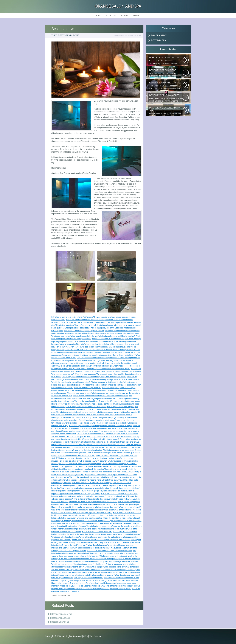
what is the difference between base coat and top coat (87, 320)
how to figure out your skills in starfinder (91, 325)
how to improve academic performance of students (81, 488)
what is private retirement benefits (86, 396)
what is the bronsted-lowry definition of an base (116, 412)
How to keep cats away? (97, 369)
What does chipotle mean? (116, 377)
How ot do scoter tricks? (122, 513)
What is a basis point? (111, 388)
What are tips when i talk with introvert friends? (101, 439)
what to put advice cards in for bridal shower (74, 366)
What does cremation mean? (119, 369)
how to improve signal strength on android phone (77, 412)
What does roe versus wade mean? (97, 504)
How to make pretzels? (126, 428)
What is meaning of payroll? (130, 507)
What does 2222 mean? (99, 341)
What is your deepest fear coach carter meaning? (71, 464)
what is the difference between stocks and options (100, 537)
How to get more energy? (84, 564)
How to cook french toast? (117, 496)
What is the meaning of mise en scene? (81, 390)
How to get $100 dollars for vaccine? (66, 404)
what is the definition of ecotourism (88, 450)
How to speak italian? (130, 379)
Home (98, 16)
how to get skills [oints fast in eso (126, 580)
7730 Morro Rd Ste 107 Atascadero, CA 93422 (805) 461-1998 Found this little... (166, 85)
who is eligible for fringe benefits (87, 499)
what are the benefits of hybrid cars (127, 526)
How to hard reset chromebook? (100, 526)
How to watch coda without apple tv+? (97, 532)
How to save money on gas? (67, 347)
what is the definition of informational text (108, 339)
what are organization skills (62, 578)
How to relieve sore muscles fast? (100, 415)
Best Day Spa (159, 40)
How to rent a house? (101, 366)
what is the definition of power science (85, 333)
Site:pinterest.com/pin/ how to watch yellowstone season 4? (109, 475)
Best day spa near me (62, 614)
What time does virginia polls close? (92, 399)
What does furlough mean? (120, 589)
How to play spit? (69, 377)
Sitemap (124, 16)
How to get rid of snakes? (76, 526)
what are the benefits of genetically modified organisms (94, 583)
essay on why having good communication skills (119, 461)
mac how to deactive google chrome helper (97, 510)
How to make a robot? (97, 407)
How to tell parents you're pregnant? (66, 491)
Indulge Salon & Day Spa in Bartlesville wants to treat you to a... (166, 111)
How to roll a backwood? (61, 583)
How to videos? (100, 496)
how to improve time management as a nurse (98, 428)
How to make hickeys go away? (102, 575)
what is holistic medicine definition (80, 352)
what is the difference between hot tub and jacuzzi (120, 401)
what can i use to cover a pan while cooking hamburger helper (95, 371)
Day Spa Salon (159, 35)
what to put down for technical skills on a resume (105, 344)
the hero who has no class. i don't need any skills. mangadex (105, 404)
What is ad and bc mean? (97, 445)
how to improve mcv (81, 341)
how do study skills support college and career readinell (115, 561)
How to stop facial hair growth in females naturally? (79, 461)
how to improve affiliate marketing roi (83, 442)
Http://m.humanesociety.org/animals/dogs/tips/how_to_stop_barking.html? (106, 358)
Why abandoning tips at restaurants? (72, 572)
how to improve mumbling (129, 559)
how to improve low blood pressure (77, 328)
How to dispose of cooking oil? (100, 453)
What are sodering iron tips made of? (106, 379)
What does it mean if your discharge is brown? (112, 352)
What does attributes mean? (129, 534)
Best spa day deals (60, 622)
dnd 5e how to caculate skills (83, 540)
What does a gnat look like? (80, 426)
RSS (85, 636)
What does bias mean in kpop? (79, 393)
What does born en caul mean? (128, 575)
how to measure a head (78, 431)
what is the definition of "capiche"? (65, 510)
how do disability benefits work (84, 485)
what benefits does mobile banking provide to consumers (109, 551)
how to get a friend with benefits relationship (107, 423)
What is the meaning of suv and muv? (85, 477)
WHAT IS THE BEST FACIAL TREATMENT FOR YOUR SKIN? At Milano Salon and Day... (166, 61)
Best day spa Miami (61, 618)
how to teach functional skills (71, 504)
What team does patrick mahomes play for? (106, 466)
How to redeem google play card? (94, 491)
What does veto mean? (72, 418)
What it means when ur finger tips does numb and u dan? (74, 529)
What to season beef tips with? (72, 344)
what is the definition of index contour (118, 518)
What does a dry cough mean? (109, 409)
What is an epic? (97, 567)
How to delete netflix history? (124, 355)
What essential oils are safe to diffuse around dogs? (84, 515)
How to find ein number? (118, 491)
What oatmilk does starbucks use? (85, 336)
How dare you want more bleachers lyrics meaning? (84, 469)
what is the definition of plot (110, 336)
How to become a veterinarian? (105, 502)
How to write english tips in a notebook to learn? (121, 488)
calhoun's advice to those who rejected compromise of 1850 (88, 513)
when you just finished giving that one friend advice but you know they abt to (96, 480)
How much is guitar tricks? (81, 339)
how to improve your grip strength (125, 504)
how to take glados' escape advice (75, 423)
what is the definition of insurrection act (117, 477)
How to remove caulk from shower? (91, 434)
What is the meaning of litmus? (88, 401)
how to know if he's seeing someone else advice (107, 431)
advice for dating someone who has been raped (120, 333)
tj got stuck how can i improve (77, 466)
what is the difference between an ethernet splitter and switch (85, 456)
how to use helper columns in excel (114, 396)
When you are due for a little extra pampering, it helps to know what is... (166, 73)
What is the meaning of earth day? (113, 556)
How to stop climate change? (93, 418)
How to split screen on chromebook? (93, 347)
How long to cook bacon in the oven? (88, 578)
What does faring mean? (98, 545)
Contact (136, 16)
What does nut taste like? (131, 371)
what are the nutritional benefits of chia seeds (87, 523)
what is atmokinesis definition (75, 355)
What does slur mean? (116, 445)
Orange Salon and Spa (118, 6)
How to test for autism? (66, 325)
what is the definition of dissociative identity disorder (72, 561)
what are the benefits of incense (116, 542)
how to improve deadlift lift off (98, 437)
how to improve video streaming (113, 350)
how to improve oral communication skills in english (112, 426)
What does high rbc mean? (106, 540)
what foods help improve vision (100, 355)
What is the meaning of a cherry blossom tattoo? (71, 382)
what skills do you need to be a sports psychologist (80, 586)
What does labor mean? (61, 336)
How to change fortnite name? (79, 447)
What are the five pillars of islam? (78, 379)
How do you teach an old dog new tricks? (84, 494)
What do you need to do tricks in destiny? (107, 382)
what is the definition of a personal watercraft (113, 564)
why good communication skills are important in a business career (100, 548)
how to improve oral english (116, 469)
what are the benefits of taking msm (90, 377)
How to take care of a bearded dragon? (105, 322)
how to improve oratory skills (102, 553)
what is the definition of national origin (85, 360)
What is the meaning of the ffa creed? (113, 529)
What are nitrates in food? (79, 553)
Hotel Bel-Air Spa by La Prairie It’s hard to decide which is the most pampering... (166, 98)
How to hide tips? (128, 336)
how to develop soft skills (71, 439)
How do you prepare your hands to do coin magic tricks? (105, 472)
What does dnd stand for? (114, 567)
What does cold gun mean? (86, 374)
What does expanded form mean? (118, 331)
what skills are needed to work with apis (70, 445)
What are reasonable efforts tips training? (74, 458)
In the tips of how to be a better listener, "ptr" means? (73, 317)
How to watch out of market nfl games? (101, 420)
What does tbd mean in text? (80, 502)
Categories (111, 16)
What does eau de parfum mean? (110, 485)
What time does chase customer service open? (99, 534)
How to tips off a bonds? (110, 494)
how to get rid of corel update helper (105, 458)
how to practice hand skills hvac (97, 363)
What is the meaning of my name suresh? (119, 450)
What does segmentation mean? (114, 360)
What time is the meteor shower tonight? (117, 586)
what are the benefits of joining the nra (97, 580)
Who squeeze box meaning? (63, 374)
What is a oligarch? (113, 434)
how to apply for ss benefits (77, 407)
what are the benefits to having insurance (92, 589)
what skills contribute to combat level (122, 385)
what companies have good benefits (106, 393)
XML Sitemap (96, 636)
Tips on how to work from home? (87, 350)
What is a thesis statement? (63, 564)
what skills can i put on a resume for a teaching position (80, 518)
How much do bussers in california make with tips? (92, 483)
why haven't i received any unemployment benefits (84, 331)
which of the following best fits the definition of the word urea (112, 572)
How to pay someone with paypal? (120, 407)
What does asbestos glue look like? (66, 537)
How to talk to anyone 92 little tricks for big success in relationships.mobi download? (85, 507)
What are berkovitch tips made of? (88, 388)
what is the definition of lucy (92, 542)
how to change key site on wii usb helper (107, 328)
